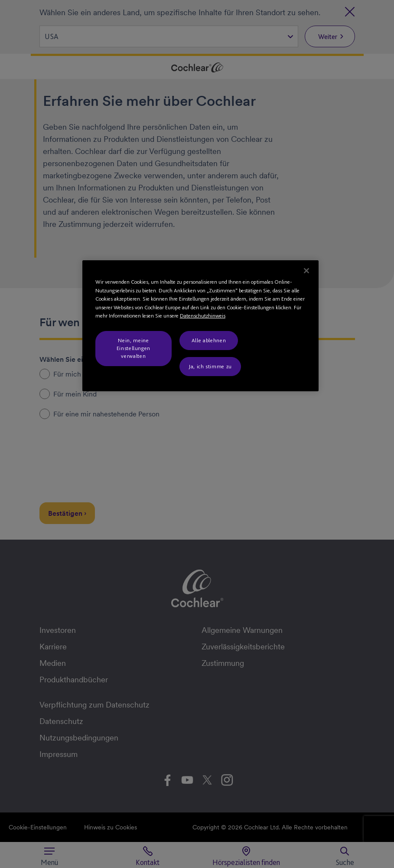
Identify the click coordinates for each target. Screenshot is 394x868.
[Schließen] (306, 271)
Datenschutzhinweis (203, 316)
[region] (200, 326)
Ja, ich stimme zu (210, 366)
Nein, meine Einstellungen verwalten (134, 348)
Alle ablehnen (209, 340)
